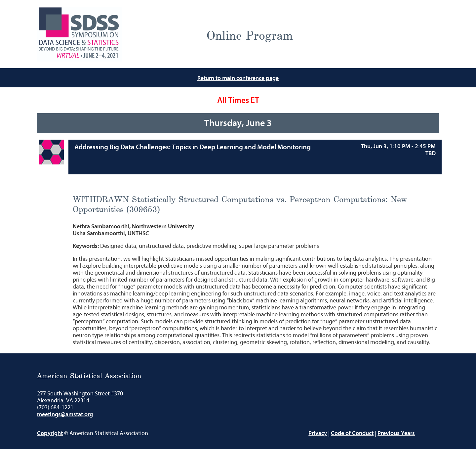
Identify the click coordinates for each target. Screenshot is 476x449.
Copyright (50, 433)
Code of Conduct (352, 433)
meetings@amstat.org (65, 414)
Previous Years (396, 433)
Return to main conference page (238, 78)
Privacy (318, 433)
